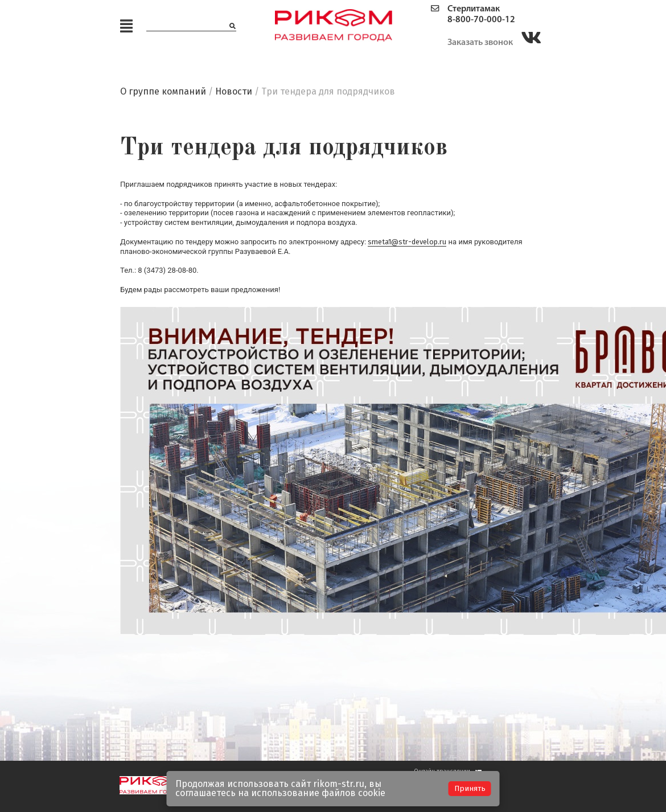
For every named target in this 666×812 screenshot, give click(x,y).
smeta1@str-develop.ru (407, 242)
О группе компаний (163, 91)
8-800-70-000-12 (481, 20)
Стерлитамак (474, 9)
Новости (234, 91)
